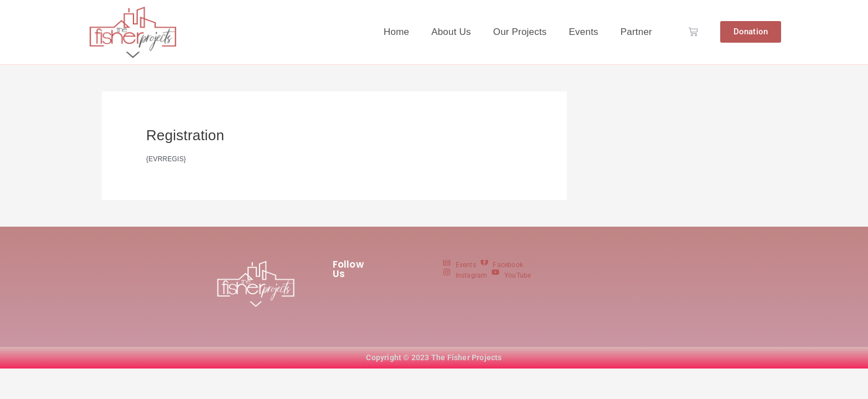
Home (396, 32)
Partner (636, 32)
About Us (451, 32)
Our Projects (520, 32)
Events (584, 32)
